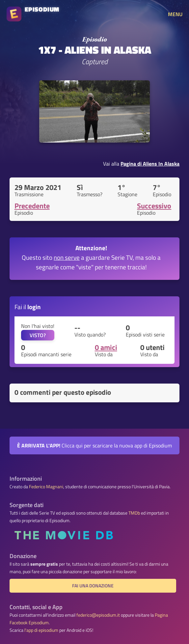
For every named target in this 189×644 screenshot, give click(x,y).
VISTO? (38, 335)
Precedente (32, 206)
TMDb (134, 513)
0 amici (106, 347)
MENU (175, 14)
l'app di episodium (41, 630)
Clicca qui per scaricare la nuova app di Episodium (94, 445)
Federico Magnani (46, 487)
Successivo (154, 206)
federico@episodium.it (98, 615)
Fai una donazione (93, 586)
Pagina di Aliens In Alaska (150, 164)
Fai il (28, 307)
